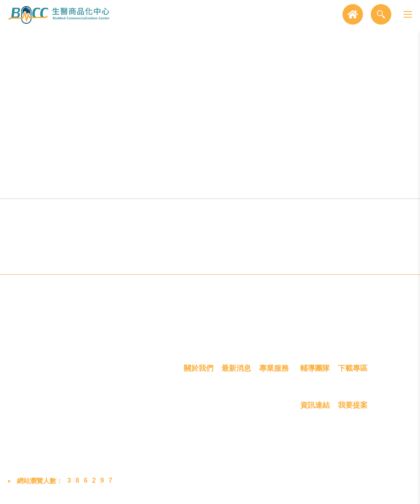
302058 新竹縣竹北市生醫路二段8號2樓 (120, 399)
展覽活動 (235, 414)
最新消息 (236, 372)
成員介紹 (197, 414)
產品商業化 (250, 186)
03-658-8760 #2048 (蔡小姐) (109, 424)
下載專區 (353, 372)
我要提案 (353, 409)
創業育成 (329, 186)
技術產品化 (171, 186)
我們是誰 (197, 399)
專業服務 (274, 372)
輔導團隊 (315, 372)
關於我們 (199, 372)
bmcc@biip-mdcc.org (101, 443)
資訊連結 (315, 409)
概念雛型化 (91, 186)
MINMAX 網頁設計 (385, 491)
